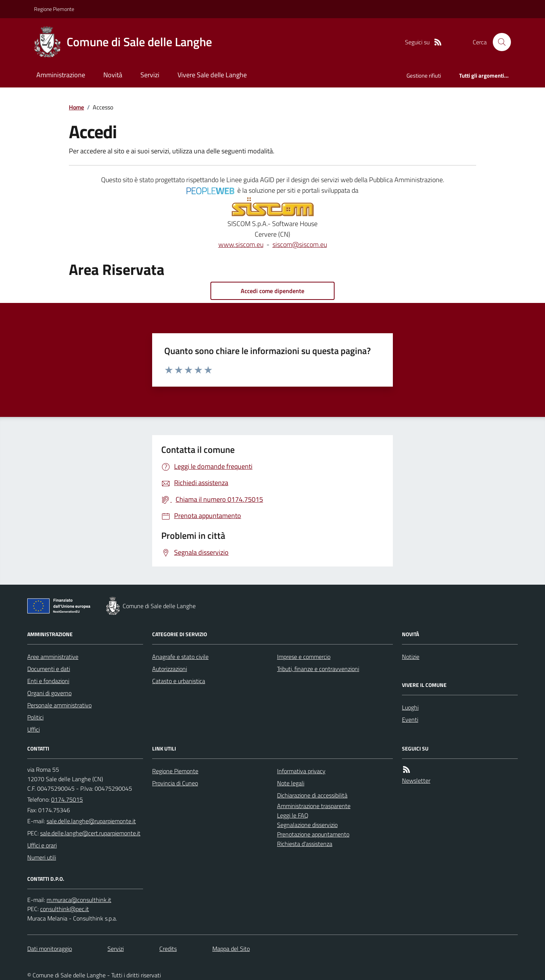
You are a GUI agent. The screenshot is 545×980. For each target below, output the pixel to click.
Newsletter (416, 780)
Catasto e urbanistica (179, 681)
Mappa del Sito (231, 949)
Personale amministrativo (59, 705)
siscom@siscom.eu (300, 244)
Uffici (33, 729)
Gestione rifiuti (424, 76)
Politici (35, 717)
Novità (113, 75)
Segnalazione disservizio (307, 825)
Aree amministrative (53, 657)
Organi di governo (49, 693)
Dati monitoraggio (50, 949)
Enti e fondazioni (48, 681)
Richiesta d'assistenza (305, 844)
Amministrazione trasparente (314, 806)
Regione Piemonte (54, 9)
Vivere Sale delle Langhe (212, 75)
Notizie (411, 657)
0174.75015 (67, 799)
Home (76, 107)
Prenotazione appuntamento (313, 834)
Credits (168, 949)
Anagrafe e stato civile (180, 657)
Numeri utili (42, 857)
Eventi (410, 719)
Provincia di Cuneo (175, 783)
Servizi (150, 75)
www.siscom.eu (241, 244)
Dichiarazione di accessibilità (312, 795)
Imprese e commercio (304, 657)
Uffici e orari (42, 845)
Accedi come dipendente (272, 291)
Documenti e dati (49, 669)
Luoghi (410, 707)
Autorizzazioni (170, 669)
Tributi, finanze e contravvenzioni (318, 669)
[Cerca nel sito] (499, 42)
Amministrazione (61, 75)
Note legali (291, 783)
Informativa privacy (301, 771)
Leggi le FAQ (293, 815)
